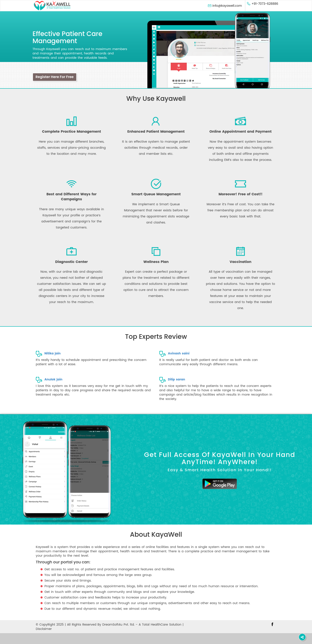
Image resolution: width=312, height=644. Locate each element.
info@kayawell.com (225, 6)
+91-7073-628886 (262, 4)
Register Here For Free (55, 77)
